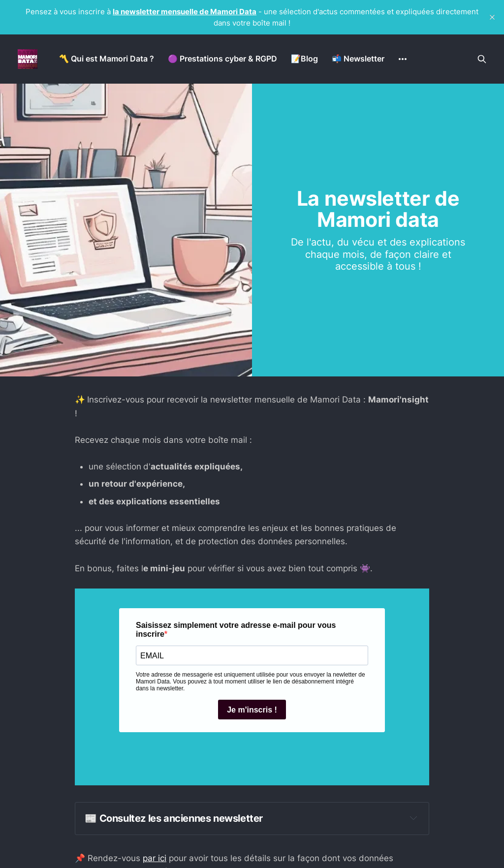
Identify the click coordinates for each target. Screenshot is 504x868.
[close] (492, 17)
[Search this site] (482, 59)
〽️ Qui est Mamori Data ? (107, 59)
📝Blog (304, 59)
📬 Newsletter (358, 59)
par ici (155, 858)
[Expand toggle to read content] (413, 818)
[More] (403, 59)
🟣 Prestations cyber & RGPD (222, 59)
